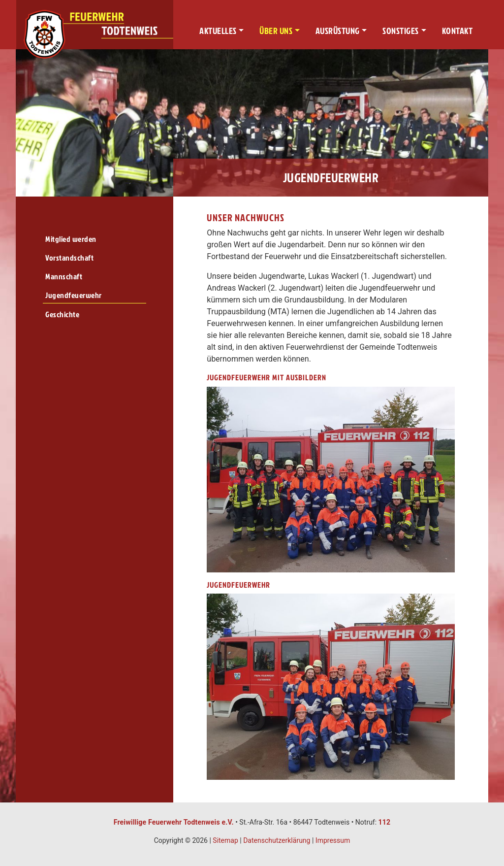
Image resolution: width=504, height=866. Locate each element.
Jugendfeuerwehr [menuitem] (74, 295)
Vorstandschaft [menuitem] (69, 258)
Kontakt (457, 31)
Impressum (333, 840)
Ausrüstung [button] (338, 31)
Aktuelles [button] (218, 31)
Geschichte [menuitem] (62, 314)
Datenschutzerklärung (277, 840)
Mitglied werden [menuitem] (71, 239)
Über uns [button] (276, 31)
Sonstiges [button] (401, 31)
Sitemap (225, 840)
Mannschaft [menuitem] (64, 276)
